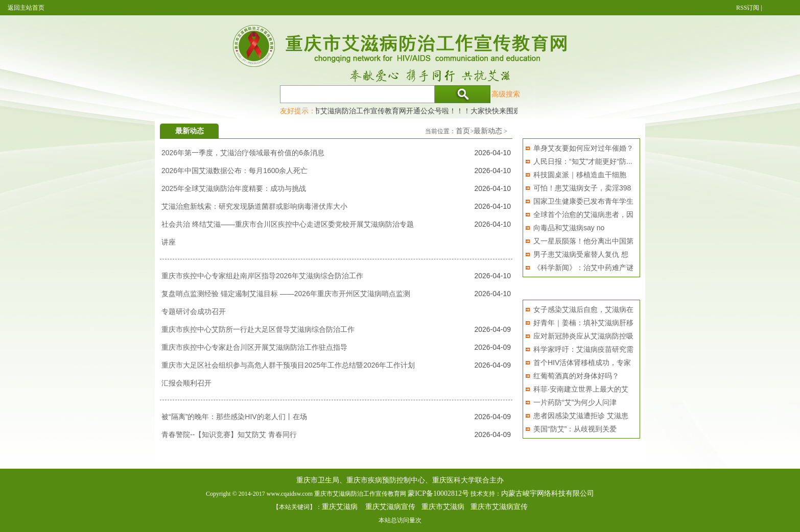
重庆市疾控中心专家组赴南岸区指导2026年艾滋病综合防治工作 (262, 276)
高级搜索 (506, 94)
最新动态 (488, 131)
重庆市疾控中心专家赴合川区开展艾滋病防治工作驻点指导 (254, 347)
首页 (463, 131)
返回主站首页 (26, 8)
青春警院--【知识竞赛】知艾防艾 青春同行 (229, 434)
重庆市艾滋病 (443, 507)
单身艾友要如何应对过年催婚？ (583, 148)
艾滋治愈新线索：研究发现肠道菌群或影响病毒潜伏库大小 (254, 206)
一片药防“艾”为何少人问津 (575, 402)
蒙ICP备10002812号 (438, 493)
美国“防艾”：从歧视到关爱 (575, 429)
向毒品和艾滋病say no (569, 228)
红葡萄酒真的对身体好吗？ (576, 376)
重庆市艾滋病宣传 (499, 507)
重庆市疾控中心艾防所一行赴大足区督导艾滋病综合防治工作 (258, 329)
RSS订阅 (748, 8)
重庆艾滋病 (340, 507)
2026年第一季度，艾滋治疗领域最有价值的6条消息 (243, 153)
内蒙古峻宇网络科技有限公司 (548, 493)
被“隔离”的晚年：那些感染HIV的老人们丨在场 (234, 417)
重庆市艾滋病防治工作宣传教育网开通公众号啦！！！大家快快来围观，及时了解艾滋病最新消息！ (458, 111)
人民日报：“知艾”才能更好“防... (583, 161)
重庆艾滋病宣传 (390, 507)
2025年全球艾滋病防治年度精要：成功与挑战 (234, 188)
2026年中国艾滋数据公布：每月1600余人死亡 (234, 171)
